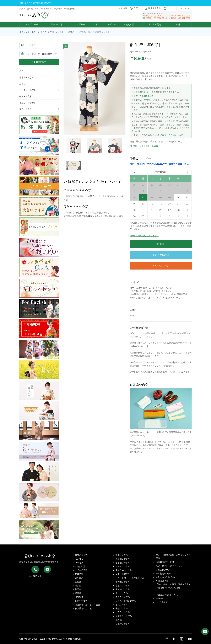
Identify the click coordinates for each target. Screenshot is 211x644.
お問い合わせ (81, 601)
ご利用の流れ (130, 25)
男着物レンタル (123, 589)
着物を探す (39, 62)
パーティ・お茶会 (39, 90)
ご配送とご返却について (172, 135)
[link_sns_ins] (182, 639)
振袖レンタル (122, 555)
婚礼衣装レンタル (124, 570)
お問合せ (167, 298)
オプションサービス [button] (106, 25)
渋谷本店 (79, 578)
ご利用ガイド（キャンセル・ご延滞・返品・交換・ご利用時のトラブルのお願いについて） (173, 586)
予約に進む (161, 244)
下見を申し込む (161, 255)
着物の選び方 (56, 25)
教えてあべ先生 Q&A (166, 577)
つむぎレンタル (123, 597)
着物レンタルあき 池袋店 (144, 146)
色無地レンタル (123, 582)
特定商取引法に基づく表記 (87, 605)
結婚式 (39, 84)
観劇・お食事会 (39, 96)
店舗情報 (79, 574)
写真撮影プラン (163, 570)
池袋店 (71, 32)
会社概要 (79, 597)
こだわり (81, 25)
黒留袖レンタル (123, 559)
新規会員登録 (153, 8)
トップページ (32, 25)
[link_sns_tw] (174, 639)
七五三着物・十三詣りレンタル (130, 578)
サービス (79, 563)
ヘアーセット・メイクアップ (169, 566)
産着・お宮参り (123, 574)
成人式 (39, 71)
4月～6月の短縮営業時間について (35, 3)
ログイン (136, 8)
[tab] (74, 146)
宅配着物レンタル (164, 574)
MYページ (160, 598)
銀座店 (78, 582)
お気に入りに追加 (161, 266)
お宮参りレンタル (124, 616)
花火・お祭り (39, 109)
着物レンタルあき (28, 32)
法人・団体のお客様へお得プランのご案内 (173, 557)
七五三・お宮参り (39, 103)
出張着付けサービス (165, 562)
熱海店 (78, 593)
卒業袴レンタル (123, 586)
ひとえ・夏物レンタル (126, 601)
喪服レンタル (122, 608)
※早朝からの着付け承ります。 (144, 236)
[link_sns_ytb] (190, 639)
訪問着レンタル (123, 566)
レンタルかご (162, 602)
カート (169, 8)
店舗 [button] (179, 25)
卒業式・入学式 (39, 78)
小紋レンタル (122, 593)
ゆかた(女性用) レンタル (52, 32)
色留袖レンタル (123, 563)
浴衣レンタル (122, 605)
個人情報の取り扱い (84, 608)
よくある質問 (155, 25)
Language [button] (186, 8)
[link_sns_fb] (167, 639)
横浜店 (78, 589)
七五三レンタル (123, 612)
